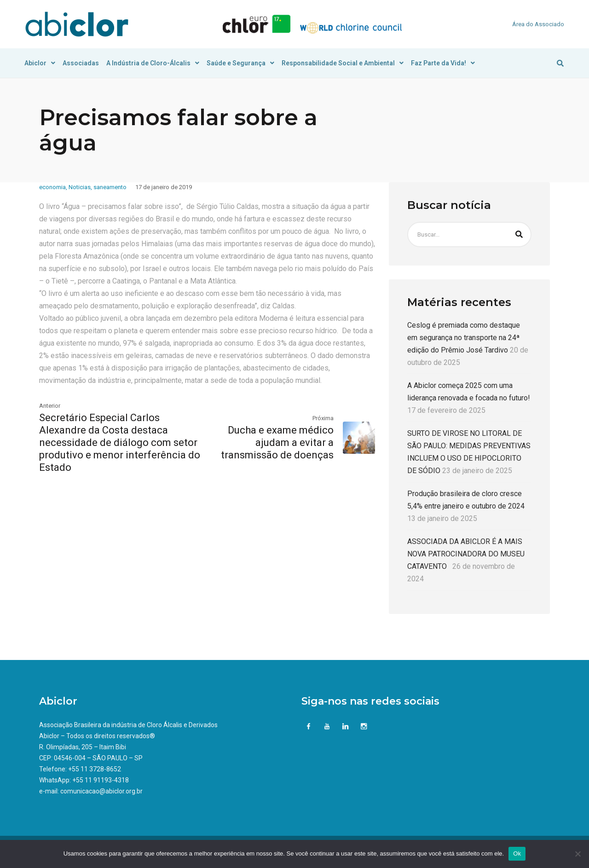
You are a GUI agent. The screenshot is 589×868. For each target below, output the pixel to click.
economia (52, 187)
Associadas (81, 63)
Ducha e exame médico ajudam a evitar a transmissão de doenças (277, 443)
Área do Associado (538, 24)
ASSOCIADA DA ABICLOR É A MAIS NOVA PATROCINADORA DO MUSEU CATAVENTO (466, 554)
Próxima (323, 418)
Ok (517, 854)
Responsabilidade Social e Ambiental (343, 63)
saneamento (110, 187)
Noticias (80, 187)
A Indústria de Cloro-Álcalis (153, 63)
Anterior (50, 406)
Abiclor (40, 63)
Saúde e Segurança (240, 63)
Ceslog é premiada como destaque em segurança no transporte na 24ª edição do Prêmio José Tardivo (464, 338)
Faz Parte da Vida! (443, 63)
